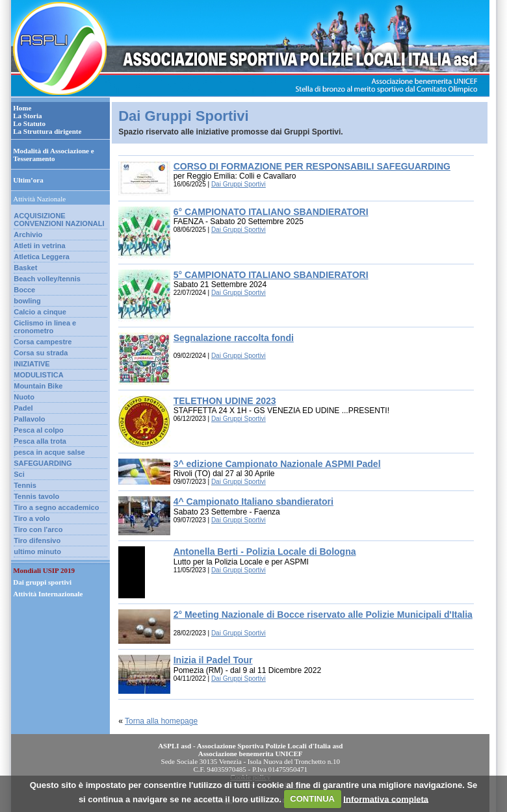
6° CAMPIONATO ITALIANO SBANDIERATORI (271, 212)
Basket (25, 268)
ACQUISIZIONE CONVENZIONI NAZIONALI (59, 220)
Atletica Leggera (42, 257)
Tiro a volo (32, 518)
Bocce (24, 290)
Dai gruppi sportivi (42, 582)
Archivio (28, 235)
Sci (19, 474)
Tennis (25, 485)
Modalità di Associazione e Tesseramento (53, 155)
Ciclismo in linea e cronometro (45, 327)
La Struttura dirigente (47, 131)
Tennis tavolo (36, 496)
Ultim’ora (28, 180)
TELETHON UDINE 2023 (225, 401)
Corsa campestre (43, 342)
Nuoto (24, 397)
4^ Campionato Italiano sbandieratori (253, 501)
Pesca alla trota (40, 441)
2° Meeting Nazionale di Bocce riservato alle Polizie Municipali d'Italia (323, 615)
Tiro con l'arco (38, 529)
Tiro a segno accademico (56, 507)
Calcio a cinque (40, 312)
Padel (23, 408)
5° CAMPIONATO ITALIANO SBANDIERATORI (271, 275)
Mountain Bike (38, 386)
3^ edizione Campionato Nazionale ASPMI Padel (277, 464)
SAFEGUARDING (43, 463)
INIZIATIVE (32, 364)
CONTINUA (312, 799)
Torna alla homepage (161, 721)
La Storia (27, 116)
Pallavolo (29, 419)
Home (22, 108)
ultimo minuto (37, 552)
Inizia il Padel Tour (213, 660)
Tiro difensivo (37, 540)
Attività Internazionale (48, 594)
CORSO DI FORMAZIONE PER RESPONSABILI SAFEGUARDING (312, 166)
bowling (27, 301)
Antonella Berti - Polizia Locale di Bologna (265, 552)
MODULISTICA (38, 375)
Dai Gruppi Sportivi (239, 184)
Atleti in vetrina (39, 246)
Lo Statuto (29, 123)
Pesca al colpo (38, 430)
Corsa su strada (41, 353)
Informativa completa (386, 799)
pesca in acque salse (49, 452)
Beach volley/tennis (47, 279)
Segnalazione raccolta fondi (234, 338)
